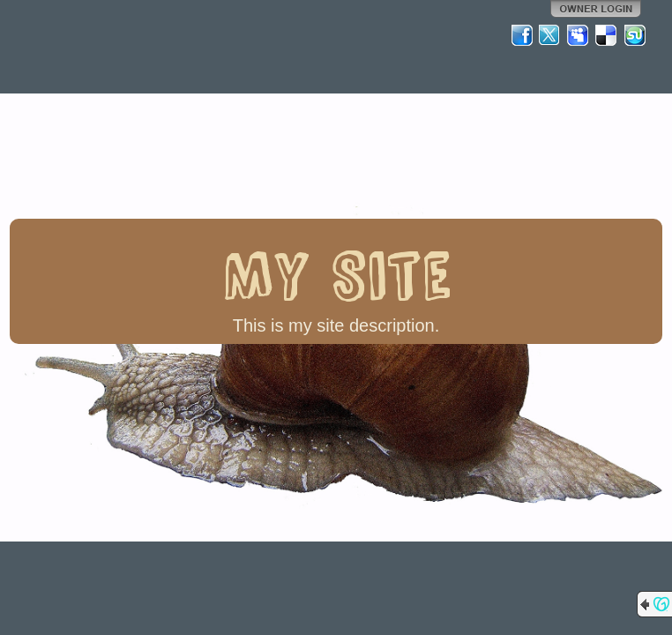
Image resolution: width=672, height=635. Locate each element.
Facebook (522, 35)
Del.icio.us (607, 35)
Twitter (550, 35)
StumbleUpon (635, 35)
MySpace (579, 35)
